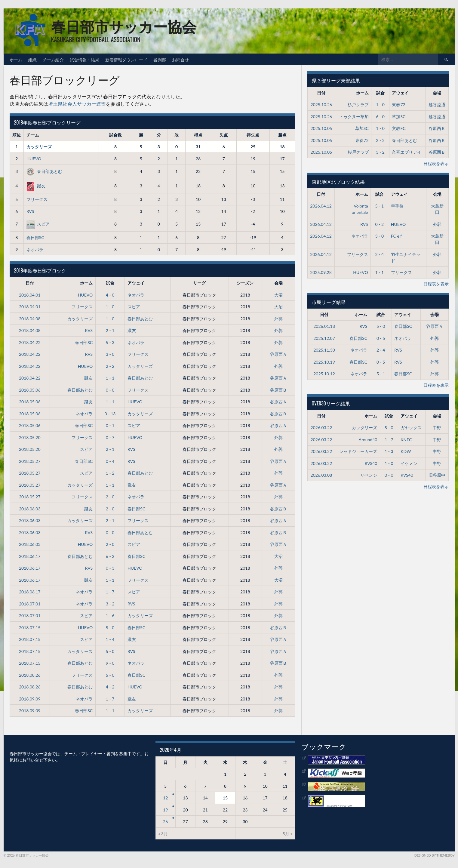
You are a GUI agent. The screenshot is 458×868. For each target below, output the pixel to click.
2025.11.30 (324, 350)
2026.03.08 (321, 475)
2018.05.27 (30, 461)
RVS (30, 211)
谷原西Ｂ (278, 390)
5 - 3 (110, 342)
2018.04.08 (30, 319)
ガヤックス (411, 428)
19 (165, 810)
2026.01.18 (324, 326)
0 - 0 (110, 390)
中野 (437, 428)
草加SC (399, 117)
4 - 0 (110, 295)
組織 (32, 59)
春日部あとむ (44, 171)
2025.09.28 (321, 272)
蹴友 (36, 186)
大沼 (278, 295)
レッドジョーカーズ (358, 451)
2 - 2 (110, 366)
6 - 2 (110, 556)
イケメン (409, 463)
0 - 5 (381, 338)
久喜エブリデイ (407, 152)
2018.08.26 (30, 675)
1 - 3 (389, 451)
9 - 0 (110, 663)
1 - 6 (110, 616)
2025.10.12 (324, 374)
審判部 (160, 59)
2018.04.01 (30, 295)
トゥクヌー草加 (354, 117)
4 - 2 (110, 687)
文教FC (399, 128)
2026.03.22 (321, 428)
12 (165, 798)
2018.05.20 (30, 437)
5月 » (287, 834)
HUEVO (34, 159)
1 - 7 (110, 592)
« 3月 (163, 834)
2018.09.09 (30, 699)
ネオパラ (35, 249)
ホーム (16, 59)
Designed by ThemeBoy (435, 855)
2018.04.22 (30, 342)
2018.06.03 (30, 509)
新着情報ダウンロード (126, 59)
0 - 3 (110, 568)
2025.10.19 (324, 362)
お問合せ (180, 59)
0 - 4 (110, 461)
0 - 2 (379, 224)
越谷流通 (437, 105)
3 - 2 (110, 604)
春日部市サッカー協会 (124, 26)
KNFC (406, 440)
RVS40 (371, 463)
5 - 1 (379, 206)
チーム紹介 (53, 59)
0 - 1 (110, 425)
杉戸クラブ (358, 105)
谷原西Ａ (278, 354)
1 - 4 (110, 639)
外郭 (278, 319)
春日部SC (35, 237)
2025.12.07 (324, 338)
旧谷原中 (437, 475)
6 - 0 (380, 117)
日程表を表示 (436, 163)
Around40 (368, 440)
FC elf (396, 236)
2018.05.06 (30, 390)
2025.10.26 (321, 105)
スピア (38, 224)
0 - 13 (110, 414)
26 (165, 822)
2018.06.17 (30, 556)
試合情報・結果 (85, 59)
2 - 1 (110, 330)
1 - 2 (110, 473)
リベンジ (369, 475)
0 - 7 (110, 437)
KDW (406, 451)
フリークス (37, 199)
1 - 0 (110, 307)
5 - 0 (110, 628)
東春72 (398, 105)
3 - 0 (110, 354)
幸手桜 (397, 206)
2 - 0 (110, 497)
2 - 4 (379, 254)
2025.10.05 (321, 128)
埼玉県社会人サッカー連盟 (77, 104)
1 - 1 (110, 378)
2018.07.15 (30, 628)
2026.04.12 (321, 206)
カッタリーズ (39, 147)
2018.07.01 (30, 604)
